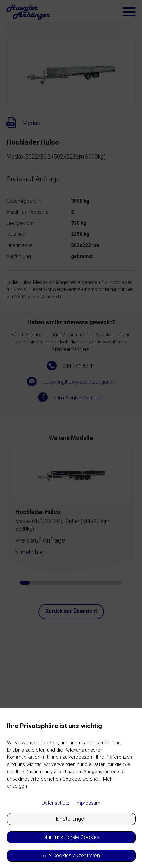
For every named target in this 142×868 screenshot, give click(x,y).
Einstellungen (71, 819)
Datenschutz (56, 803)
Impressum (88, 803)
